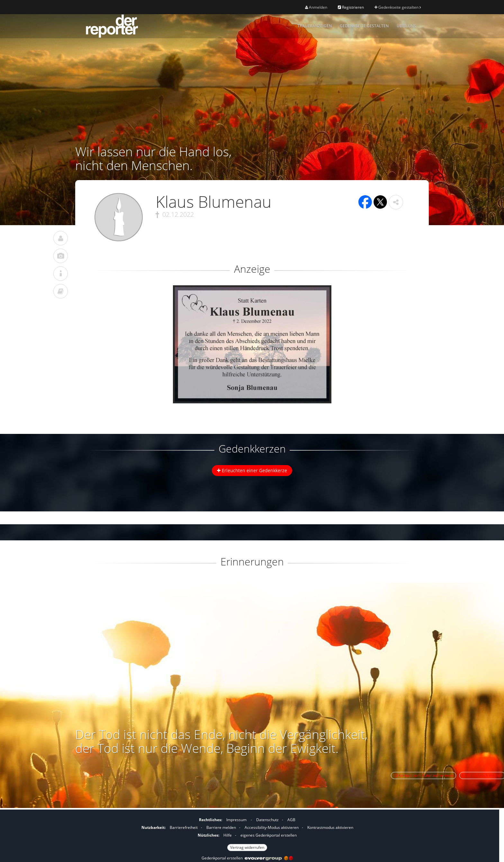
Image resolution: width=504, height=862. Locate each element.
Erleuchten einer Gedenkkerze (252, 470)
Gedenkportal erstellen (247, 858)
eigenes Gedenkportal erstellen (269, 835)
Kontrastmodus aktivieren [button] (330, 827)
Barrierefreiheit (184, 827)
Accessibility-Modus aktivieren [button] (272, 827)
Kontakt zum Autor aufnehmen (423, 775)
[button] (396, 202)
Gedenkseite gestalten (398, 7)
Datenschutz (267, 820)
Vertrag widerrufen (247, 847)
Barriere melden (221, 827)
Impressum (236, 820)
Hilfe (228, 835)
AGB (291, 820)
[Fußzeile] (247, 833)
